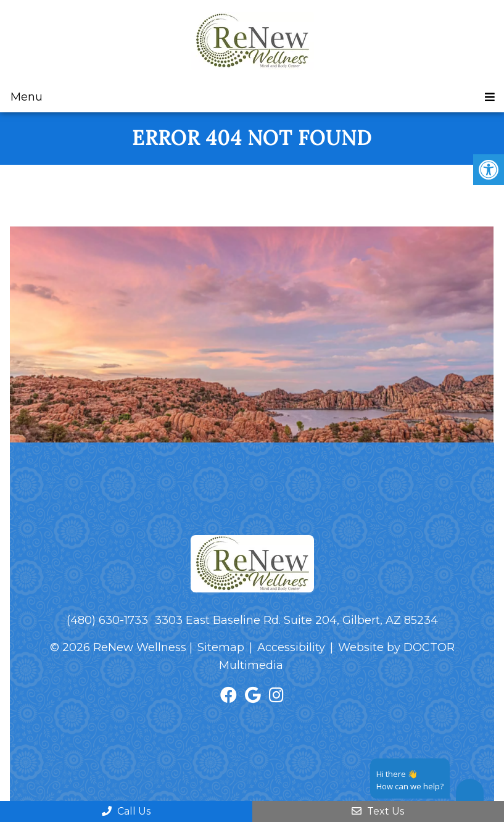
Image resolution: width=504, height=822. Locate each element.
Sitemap (221, 647)
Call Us (126, 811)
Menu (27, 97)
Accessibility (291, 647)
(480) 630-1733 (107, 620)
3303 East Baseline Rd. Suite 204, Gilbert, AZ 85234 (296, 620)
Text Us (378, 811)
